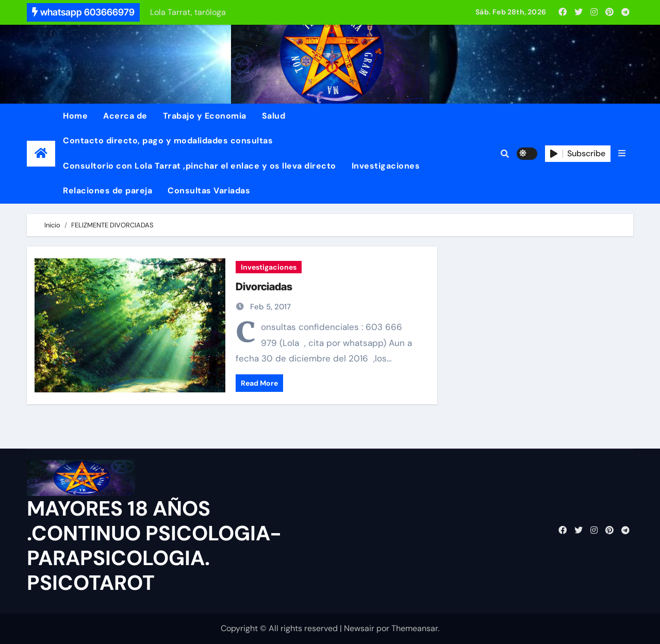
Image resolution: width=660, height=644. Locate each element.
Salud (274, 116)
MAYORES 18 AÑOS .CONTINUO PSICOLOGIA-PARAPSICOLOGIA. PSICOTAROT (154, 546)
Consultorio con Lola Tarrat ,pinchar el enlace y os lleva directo (200, 166)
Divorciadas (264, 287)
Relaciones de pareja (108, 191)
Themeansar (415, 628)
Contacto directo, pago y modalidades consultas (168, 141)
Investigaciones (386, 166)
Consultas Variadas (209, 191)
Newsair (359, 628)
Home (75, 116)
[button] (622, 154)
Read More (259, 383)
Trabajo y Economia (205, 116)
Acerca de (125, 116)
